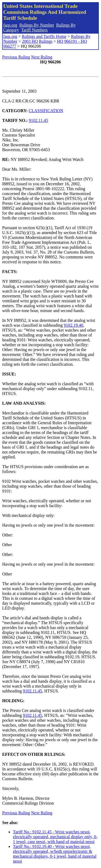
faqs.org (10, 25)
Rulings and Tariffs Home (44, 36)
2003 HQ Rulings (37, 41)
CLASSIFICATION (46, 111)
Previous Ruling (16, 57)
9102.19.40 (74, 325)
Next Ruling (42, 57)
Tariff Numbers (34, 30)
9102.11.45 (38, 120)
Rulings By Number (37, 25)
